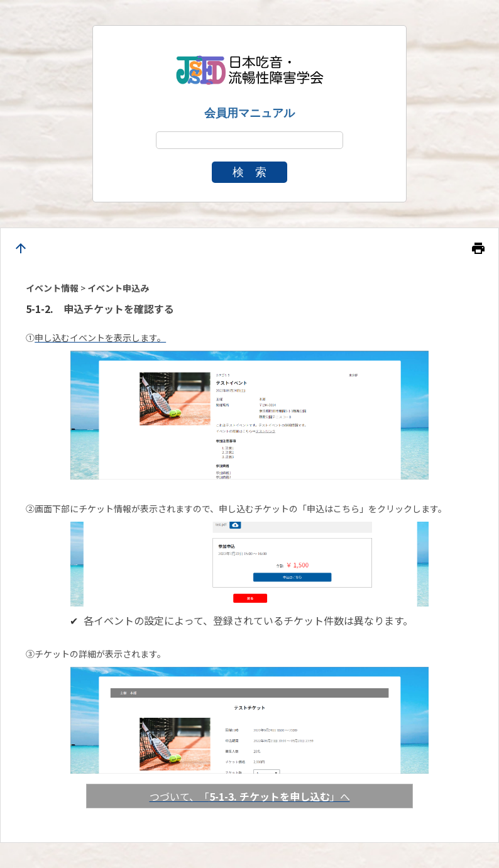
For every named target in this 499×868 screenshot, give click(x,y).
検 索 (249, 172)
